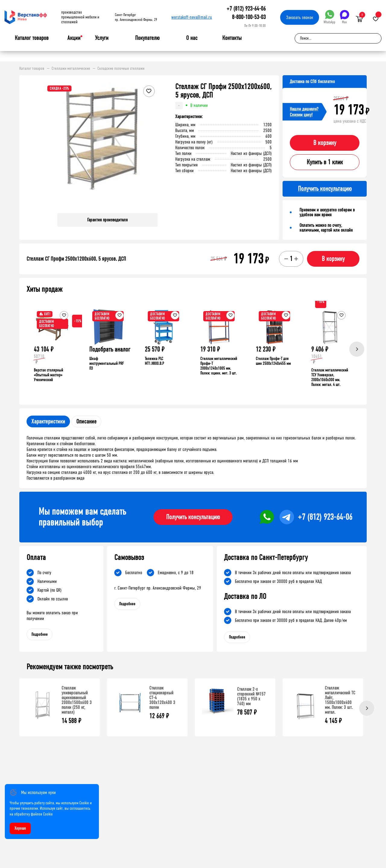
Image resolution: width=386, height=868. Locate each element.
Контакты (232, 38)
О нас (192, 38)
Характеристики (48, 421)
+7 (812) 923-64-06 (246, 9)
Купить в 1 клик (325, 162)
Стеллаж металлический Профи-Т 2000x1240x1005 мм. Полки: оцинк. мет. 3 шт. (219, 366)
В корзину (325, 143)
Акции (74, 38)
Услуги (102, 38)
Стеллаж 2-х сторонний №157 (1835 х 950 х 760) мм (251, 696)
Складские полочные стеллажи (121, 69)
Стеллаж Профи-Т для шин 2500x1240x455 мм (273, 361)
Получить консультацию (193, 517)
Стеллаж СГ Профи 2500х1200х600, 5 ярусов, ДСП (76, 259)
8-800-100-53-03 (249, 17)
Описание (86, 421)
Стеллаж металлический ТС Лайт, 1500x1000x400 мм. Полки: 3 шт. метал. (340, 700)
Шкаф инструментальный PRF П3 (106, 363)
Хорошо (20, 828)
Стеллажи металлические (71, 69)
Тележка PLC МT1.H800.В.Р (154, 361)
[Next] (357, 349)
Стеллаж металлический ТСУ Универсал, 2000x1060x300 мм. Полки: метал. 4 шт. (330, 377)
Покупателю (147, 38)
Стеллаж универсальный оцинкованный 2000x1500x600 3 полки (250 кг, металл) (77, 700)
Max (345, 17)
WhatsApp (329, 17)
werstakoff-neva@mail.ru (192, 17)
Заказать (300, 17)
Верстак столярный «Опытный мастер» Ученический (48, 375)
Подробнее (40, 634)
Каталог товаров (32, 38)
